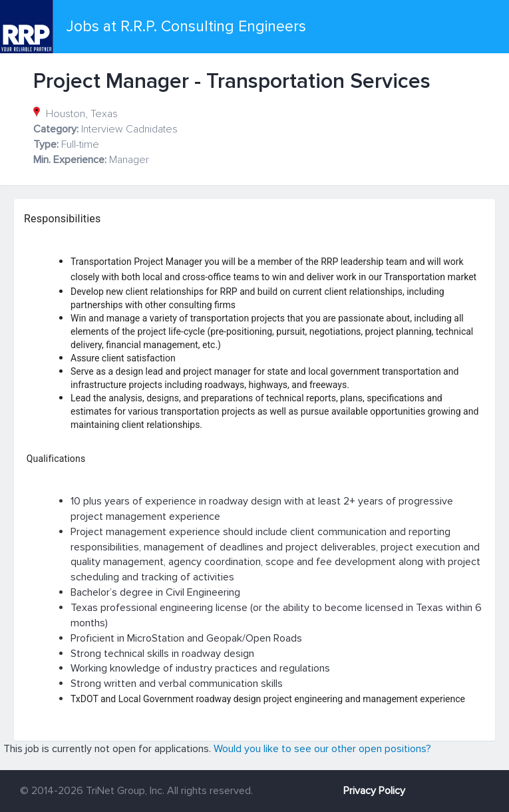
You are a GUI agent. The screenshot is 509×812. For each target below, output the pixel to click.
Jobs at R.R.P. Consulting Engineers (186, 27)
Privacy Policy (374, 791)
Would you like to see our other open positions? (322, 749)
